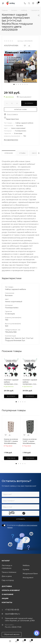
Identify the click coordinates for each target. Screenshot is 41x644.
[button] (14, 84)
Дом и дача (7, 598)
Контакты (7, 624)
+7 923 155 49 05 (12, 631)
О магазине (8, 616)
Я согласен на (22, 548)
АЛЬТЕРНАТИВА (11, 46)
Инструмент (28, 599)
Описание (9, 153)
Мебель (26, 587)
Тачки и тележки (9, 594)
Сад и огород (8, 602)
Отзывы (22, 153)
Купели (26, 591)
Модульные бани (30, 595)
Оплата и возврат (11, 612)
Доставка (7, 608)
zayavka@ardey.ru (12, 635)
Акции (5, 620)
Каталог (6, 582)
